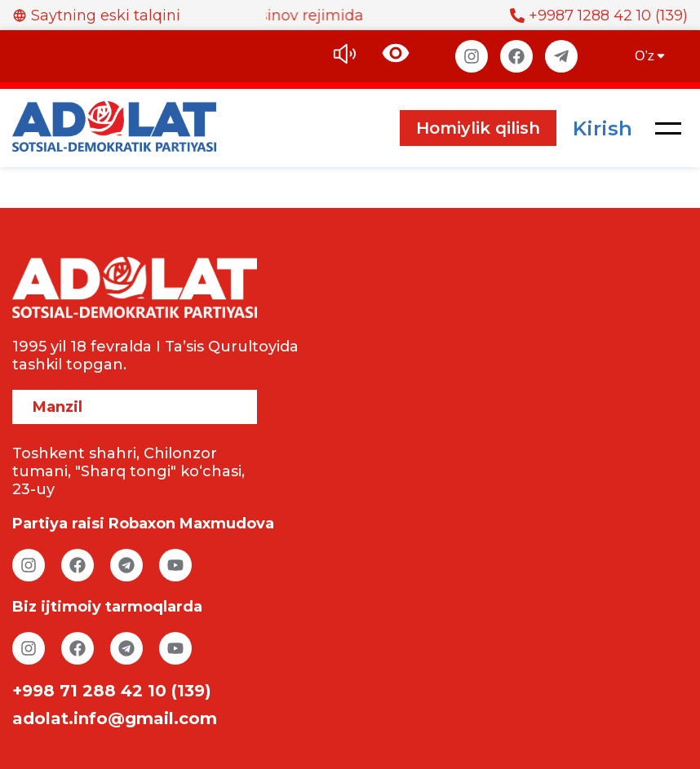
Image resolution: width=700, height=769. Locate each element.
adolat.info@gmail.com (115, 718)
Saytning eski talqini (96, 15)
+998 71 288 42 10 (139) (112, 691)
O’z (651, 56)
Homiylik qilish (478, 128)
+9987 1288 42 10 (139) (599, 15)
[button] (668, 128)
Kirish (603, 128)
